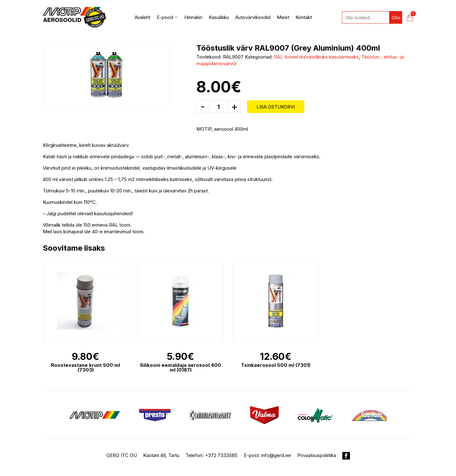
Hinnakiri (193, 17)
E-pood (167, 17)
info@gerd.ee (276, 455)
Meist (283, 17)
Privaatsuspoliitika (317, 455)
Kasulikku (219, 17)
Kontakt (304, 17)
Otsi (396, 18)
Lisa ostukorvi (276, 107)
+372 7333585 (221, 455)
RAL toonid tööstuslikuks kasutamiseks (316, 57)
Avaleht (142, 17)
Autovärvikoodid (253, 17)
